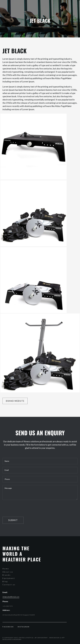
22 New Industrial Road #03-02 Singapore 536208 (19, 615)
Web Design (54, 638)
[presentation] (22, 507)
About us (8, 572)
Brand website (15, 401)
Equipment (9, 578)
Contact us (9, 585)
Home (6, 569)
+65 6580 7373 (8, 606)
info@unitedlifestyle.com (11, 597)
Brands (7, 575)
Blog (5, 581)
